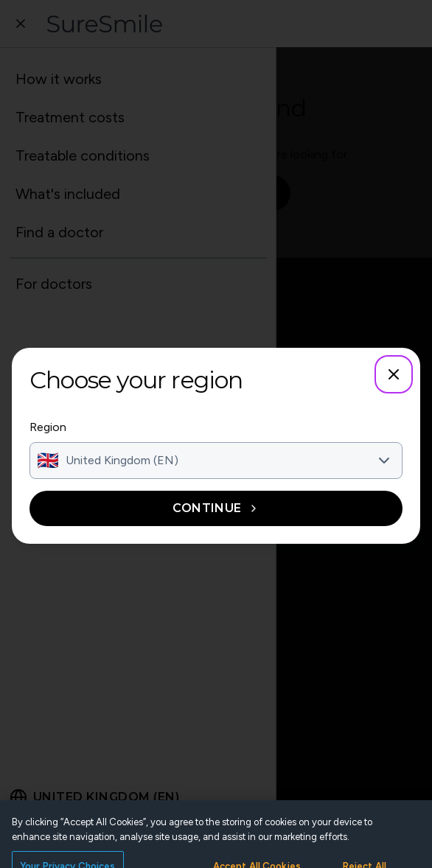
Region (48, 427)
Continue (216, 508)
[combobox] (216, 461)
